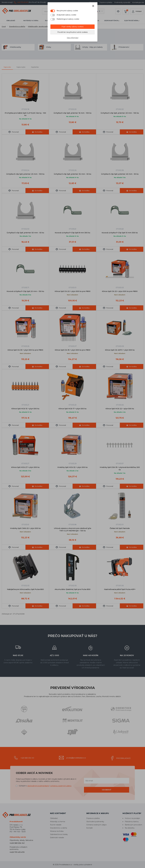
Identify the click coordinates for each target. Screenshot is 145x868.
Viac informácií (73, 38)
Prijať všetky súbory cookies (72, 27)
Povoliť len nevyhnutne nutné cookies (72, 32)
